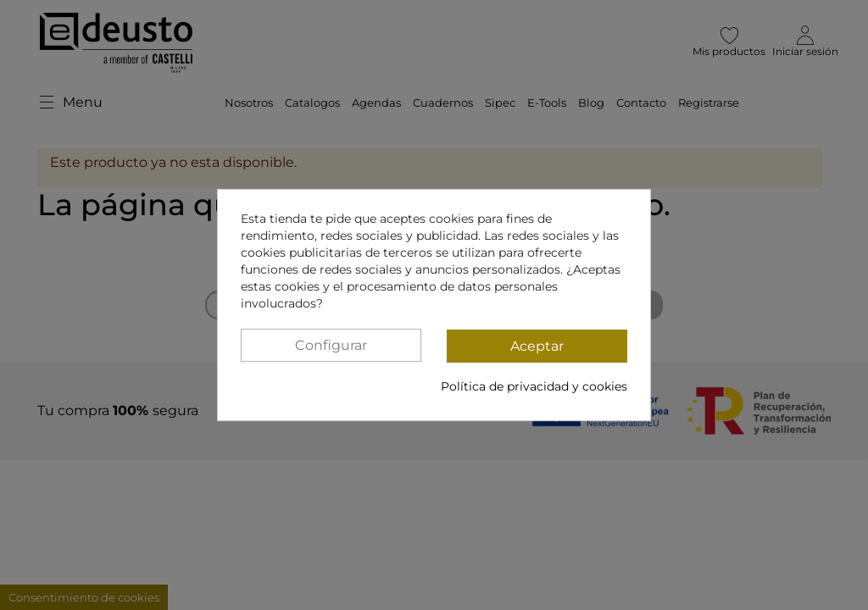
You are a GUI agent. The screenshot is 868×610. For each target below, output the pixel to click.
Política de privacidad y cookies (534, 386)
